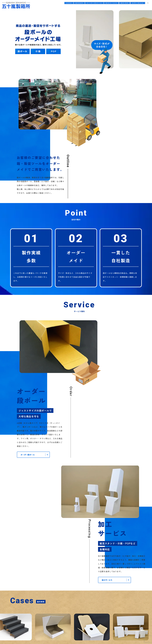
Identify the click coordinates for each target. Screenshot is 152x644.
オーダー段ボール (88, 5)
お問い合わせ (137, 5)
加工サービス (107, 5)
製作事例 (122, 5)
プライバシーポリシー (69, 615)
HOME (60, 5)
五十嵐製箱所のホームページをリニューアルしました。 (105, 494)
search (148, 5)
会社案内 (72, 5)
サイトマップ (87, 615)
